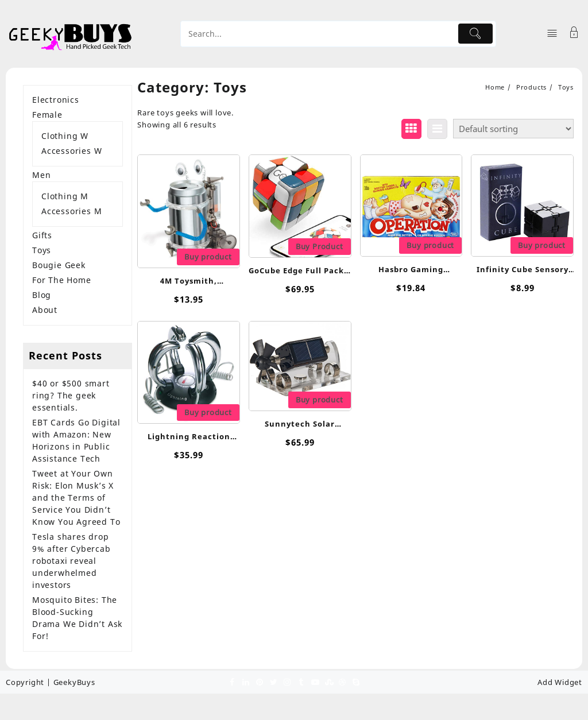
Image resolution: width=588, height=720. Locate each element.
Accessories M (71, 211)
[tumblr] (301, 682)
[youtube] (315, 682)
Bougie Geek (59, 265)
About (45, 310)
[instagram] (287, 682)
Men (41, 175)
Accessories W (71, 151)
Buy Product (320, 246)
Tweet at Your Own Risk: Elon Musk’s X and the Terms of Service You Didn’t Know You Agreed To (76, 498)
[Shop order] (513, 129)
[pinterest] (260, 682)
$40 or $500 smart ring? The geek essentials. (71, 395)
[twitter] (273, 682)
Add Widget (560, 682)
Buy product (208, 257)
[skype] (356, 682)
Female (47, 115)
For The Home (62, 280)
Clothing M (65, 196)
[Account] (574, 34)
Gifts (42, 235)
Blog (42, 295)
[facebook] (232, 682)
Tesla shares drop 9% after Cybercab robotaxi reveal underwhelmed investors (71, 561)
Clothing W (65, 136)
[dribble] (342, 682)
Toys (42, 250)
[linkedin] (246, 682)
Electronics (56, 100)
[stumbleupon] (328, 682)
